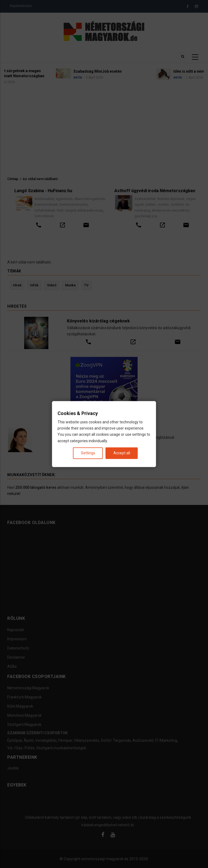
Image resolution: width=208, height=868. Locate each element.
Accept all (122, 453)
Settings (88, 453)
